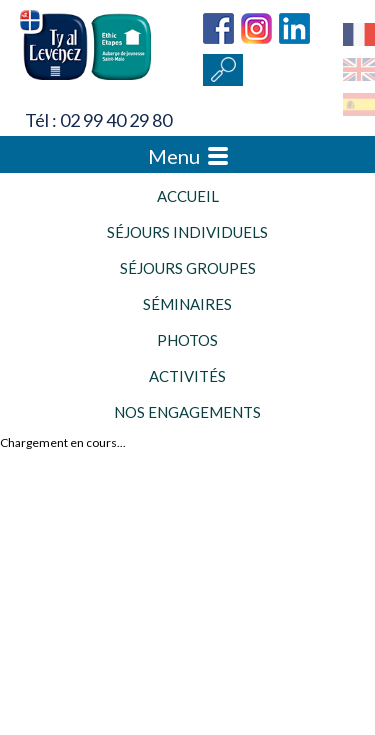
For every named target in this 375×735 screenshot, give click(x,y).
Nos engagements (187, 412)
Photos (187, 340)
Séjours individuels (187, 232)
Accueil (188, 196)
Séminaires (187, 304)
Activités (187, 376)
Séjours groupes (188, 268)
